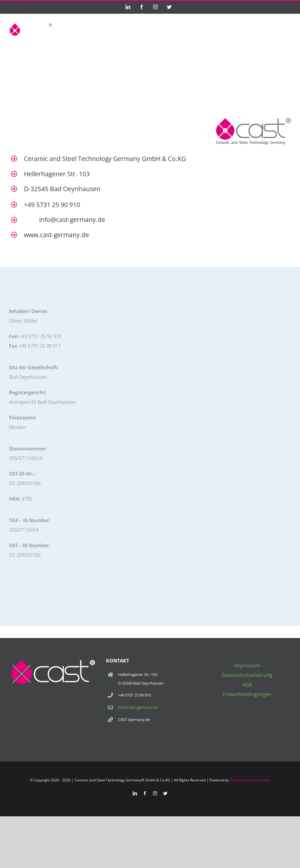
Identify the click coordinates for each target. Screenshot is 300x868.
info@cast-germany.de (138, 707)
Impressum (247, 665)
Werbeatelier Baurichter (250, 780)
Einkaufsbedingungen (247, 694)
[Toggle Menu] (287, 29)
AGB (247, 685)
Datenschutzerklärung (247, 675)
